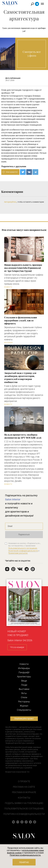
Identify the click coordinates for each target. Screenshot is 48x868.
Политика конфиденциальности (24, 814)
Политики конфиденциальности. (25, 855)
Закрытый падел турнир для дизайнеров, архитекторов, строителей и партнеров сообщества (20, 378)
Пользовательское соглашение (24, 809)
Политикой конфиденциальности (23, 551)
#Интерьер (8, 343)
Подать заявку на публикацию (24, 803)
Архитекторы (24, 677)
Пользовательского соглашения (23, 548)
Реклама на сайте (24, 787)
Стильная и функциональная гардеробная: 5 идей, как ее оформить (21, 320)
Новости (24, 664)
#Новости (8, 287)
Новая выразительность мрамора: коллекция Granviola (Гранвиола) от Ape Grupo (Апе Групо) (23, 268)
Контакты (24, 798)
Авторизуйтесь (10, 202)
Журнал (24, 706)
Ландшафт (24, 672)
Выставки (24, 689)
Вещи (24, 681)
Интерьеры (24, 668)
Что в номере (17, 647)
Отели (24, 697)
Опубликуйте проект (24, 719)
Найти (32, 4)
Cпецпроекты (24, 710)
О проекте (24, 781)
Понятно (24, 862)
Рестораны (24, 702)
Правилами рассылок (18, 553)
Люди (24, 685)
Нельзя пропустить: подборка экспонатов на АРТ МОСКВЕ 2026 (23, 436)
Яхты (24, 693)
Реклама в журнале (24, 792)
